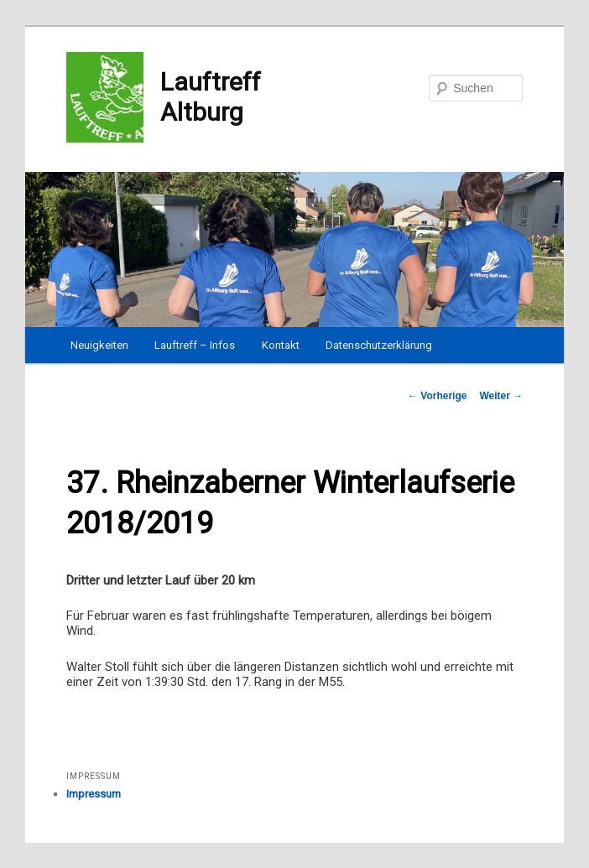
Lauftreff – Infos (195, 345)
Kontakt (281, 345)
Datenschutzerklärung (379, 345)
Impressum (94, 794)
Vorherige (437, 396)
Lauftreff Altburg (164, 97)
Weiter (501, 396)
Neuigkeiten (99, 345)
